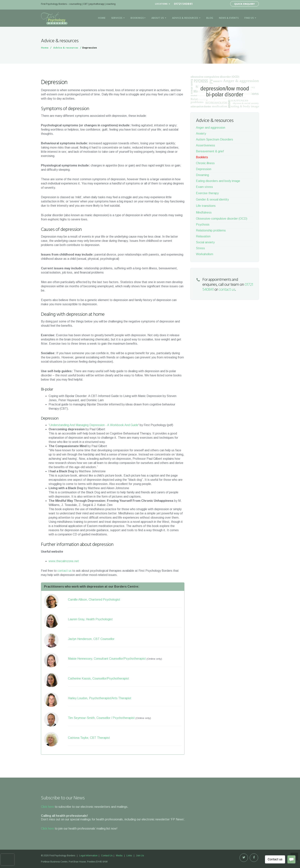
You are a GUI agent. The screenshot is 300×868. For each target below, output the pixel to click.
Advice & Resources (186, 18)
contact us (64, 571)
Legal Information (89, 856)
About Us (159, 18)
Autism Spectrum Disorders (214, 139)
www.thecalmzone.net (64, 561)
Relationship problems (211, 230)
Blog (210, 18)
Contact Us (107, 856)
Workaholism (205, 254)
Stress (200, 248)
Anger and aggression (211, 128)
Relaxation (203, 236)
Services (118, 18)
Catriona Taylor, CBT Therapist (89, 738)
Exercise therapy (207, 193)
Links (129, 856)
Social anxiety (205, 242)
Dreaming (202, 175)
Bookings (138, 18)
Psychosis (203, 225)
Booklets (202, 157)
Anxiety (201, 134)
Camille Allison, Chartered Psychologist (94, 600)
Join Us (140, 856)
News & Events (229, 18)
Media (119, 856)
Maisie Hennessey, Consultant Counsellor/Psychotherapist (107, 659)
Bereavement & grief (210, 151)
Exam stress (204, 187)
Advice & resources (66, 48)
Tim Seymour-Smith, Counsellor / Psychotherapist (101, 718)
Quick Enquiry (245, 4)
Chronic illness (205, 163)
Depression (204, 169)
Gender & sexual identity (212, 199)
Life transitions (206, 206)
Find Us (250, 18)
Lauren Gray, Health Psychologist (90, 619)
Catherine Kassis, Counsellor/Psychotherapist (99, 678)
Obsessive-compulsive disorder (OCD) (222, 219)
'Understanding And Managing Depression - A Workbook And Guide (93, 425)
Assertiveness (205, 145)
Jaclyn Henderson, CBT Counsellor (91, 639)
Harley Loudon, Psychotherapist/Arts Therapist (100, 698)
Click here (47, 807)
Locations (163, 4)
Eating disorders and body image (218, 181)
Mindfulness (204, 212)
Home (102, 18)
